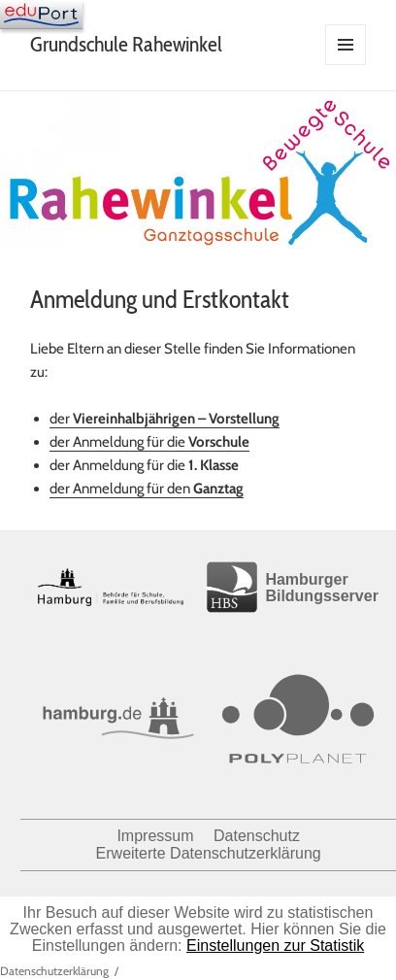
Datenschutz (257, 836)
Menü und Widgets (346, 65)
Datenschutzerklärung (54, 971)
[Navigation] (41, 15)
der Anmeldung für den (147, 489)
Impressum (155, 836)
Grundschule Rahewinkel (126, 44)
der (165, 419)
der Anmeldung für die (149, 442)
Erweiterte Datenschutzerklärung (209, 853)
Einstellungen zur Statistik (275, 946)
